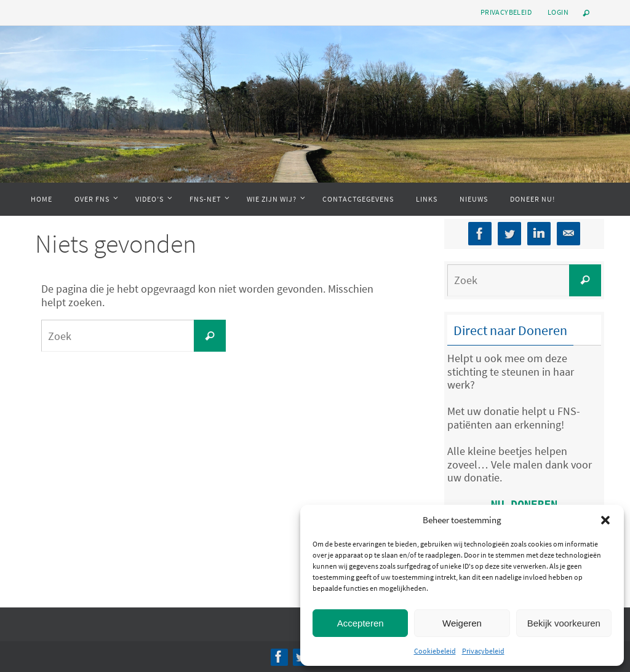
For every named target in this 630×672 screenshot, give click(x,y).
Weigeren (462, 623)
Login (558, 12)
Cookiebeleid (435, 651)
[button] (605, 520)
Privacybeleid (483, 651)
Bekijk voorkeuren (564, 623)
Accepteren (361, 623)
